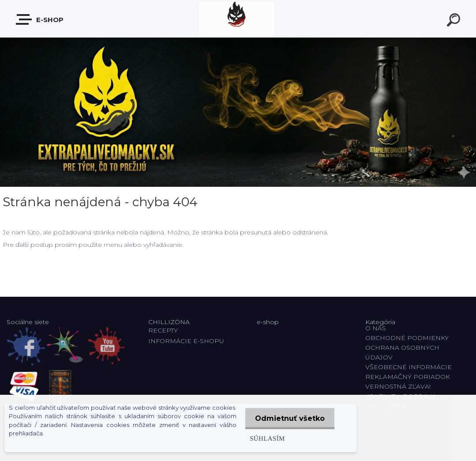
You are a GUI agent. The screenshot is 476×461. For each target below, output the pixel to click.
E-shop (40, 19)
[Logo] (238, 19)
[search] (455, 21)
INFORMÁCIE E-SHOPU (186, 341)
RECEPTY (165, 330)
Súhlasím (265, 438)
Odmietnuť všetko (289, 418)
